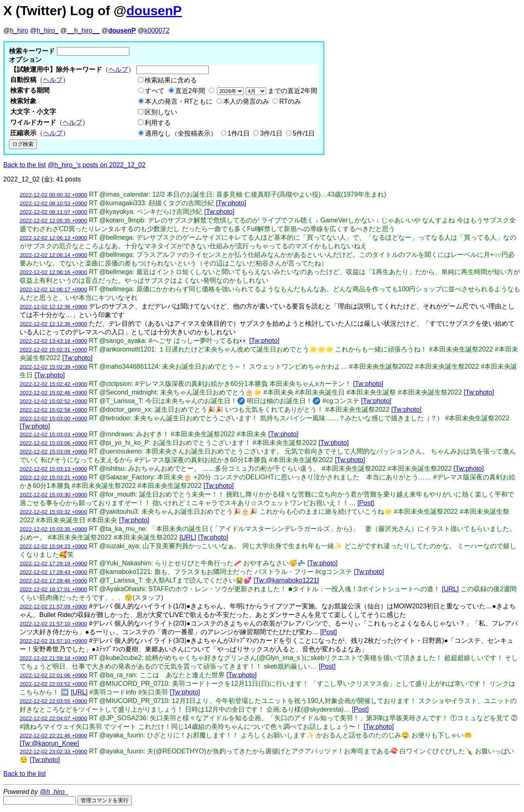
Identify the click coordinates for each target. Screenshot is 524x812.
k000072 (157, 31)
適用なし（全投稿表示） (181, 133)
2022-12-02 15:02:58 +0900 (53, 410)
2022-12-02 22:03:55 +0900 (53, 701)
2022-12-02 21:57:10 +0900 (53, 624)
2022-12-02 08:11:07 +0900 (53, 212)
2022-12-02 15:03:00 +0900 (53, 418)
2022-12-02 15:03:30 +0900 (53, 495)
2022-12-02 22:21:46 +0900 (53, 736)
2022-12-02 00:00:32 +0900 (53, 195)
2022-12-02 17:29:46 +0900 (53, 581)
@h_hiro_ (54, 792)
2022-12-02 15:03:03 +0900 (53, 434)
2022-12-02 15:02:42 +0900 (53, 384)
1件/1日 (239, 133)
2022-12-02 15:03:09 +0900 (53, 452)
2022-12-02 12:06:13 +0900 (53, 238)
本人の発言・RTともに (179, 101)
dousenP (154, 11)
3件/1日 (271, 133)
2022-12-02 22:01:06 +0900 (53, 675)
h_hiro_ (47, 31)
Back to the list (25, 165)
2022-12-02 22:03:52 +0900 (53, 684)
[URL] (188, 537)
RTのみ (290, 101)
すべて (155, 91)
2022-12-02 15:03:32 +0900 (53, 512)
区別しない (161, 112)
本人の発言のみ (246, 101)
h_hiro (19, 31)
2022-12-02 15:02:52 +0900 (53, 401)
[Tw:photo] (231, 203)
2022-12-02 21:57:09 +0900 (53, 607)
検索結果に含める (171, 80)
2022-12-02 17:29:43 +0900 (53, 572)
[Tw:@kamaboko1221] (286, 580)
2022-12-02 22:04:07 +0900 (53, 718)
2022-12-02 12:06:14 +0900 (53, 255)
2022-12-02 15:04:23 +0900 (53, 546)
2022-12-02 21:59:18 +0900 (53, 658)
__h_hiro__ (83, 31)
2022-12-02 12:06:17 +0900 (53, 289)
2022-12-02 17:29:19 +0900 (53, 564)
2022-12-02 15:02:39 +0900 (53, 367)
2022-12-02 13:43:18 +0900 (53, 341)
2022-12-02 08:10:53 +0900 (53, 203)
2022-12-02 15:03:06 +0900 (53, 443)
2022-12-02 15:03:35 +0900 (53, 529)
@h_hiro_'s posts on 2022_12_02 (97, 165)
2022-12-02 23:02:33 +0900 (53, 752)
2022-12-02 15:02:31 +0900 (53, 350)
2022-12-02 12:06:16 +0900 (53, 272)
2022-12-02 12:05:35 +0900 (53, 221)
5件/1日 (304, 133)
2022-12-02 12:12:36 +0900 (53, 307)
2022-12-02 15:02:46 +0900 (53, 393)
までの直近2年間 (266, 91)
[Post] (366, 503)
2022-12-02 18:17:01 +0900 (53, 589)
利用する (158, 123)
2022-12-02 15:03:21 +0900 (53, 477)
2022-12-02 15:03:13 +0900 (53, 469)
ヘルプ (118, 69)
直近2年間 (190, 91)
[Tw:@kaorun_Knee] (49, 743)
